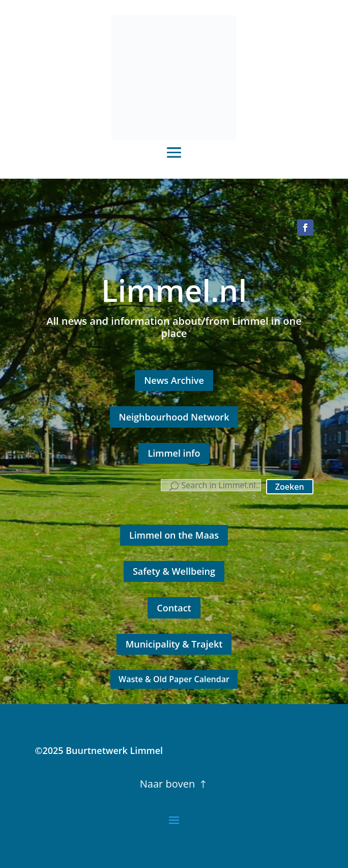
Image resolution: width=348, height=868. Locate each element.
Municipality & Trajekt (174, 644)
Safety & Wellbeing (174, 571)
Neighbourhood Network (174, 417)
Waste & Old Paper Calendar (174, 679)
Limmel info (174, 453)
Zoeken (290, 487)
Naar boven (167, 784)
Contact (174, 608)
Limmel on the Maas (174, 535)
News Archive (174, 380)
